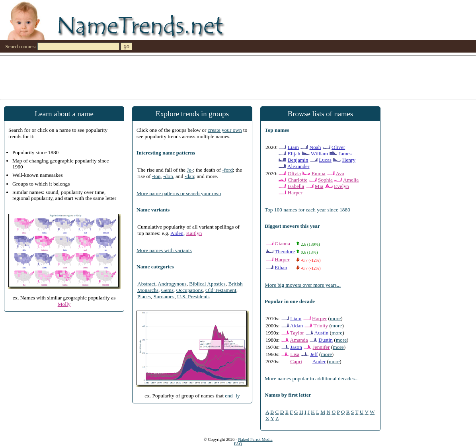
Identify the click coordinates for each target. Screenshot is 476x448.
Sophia (325, 180)
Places (144, 296)
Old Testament (221, 290)
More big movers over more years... (303, 285)
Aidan (297, 326)
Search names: (20, 46)
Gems (167, 290)
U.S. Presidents (193, 296)
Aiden (177, 233)
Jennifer (321, 347)
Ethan (281, 267)
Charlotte (298, 180)
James (345, 154)
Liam (293, 147)
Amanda (299, 340)
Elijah (294, 154)
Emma (319, 173)
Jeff (314, 354)
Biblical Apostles (207, 284)
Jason (296, 347)
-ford (227, 170)
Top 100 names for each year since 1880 (307, 210)
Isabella (296, 186)
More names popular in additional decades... (312, 379)
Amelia (351, 180)
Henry (349, 160)
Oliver (338, 147)
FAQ (238, 444)
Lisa (295, 354)
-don (168, 176)
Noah (315, 147)
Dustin (326, 340)
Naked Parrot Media (255, 439)
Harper (295, 193)
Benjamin (298, 160)
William (319, 154)
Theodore (285, 251)
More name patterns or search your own (179, 193)
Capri (296, 361)
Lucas (325, 160)
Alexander (298, 166)
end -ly (232, 396)
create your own (225, 130)
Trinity (321, 326)
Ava (340, 173)
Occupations (190, 290)
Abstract (146, 284)
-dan (189, 176)
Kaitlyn (194, 233)
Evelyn (341, 186)
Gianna (282, 244)
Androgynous (172, 284)
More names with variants (164, 250)
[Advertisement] (238, 77)
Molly (64, 304)
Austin (322, 333)
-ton (156, 176)
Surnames (164, 296)
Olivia (294, 173)
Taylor (297, 333)
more (335, 318)
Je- (190, 170)
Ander (319, 361)
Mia (319, 186)
